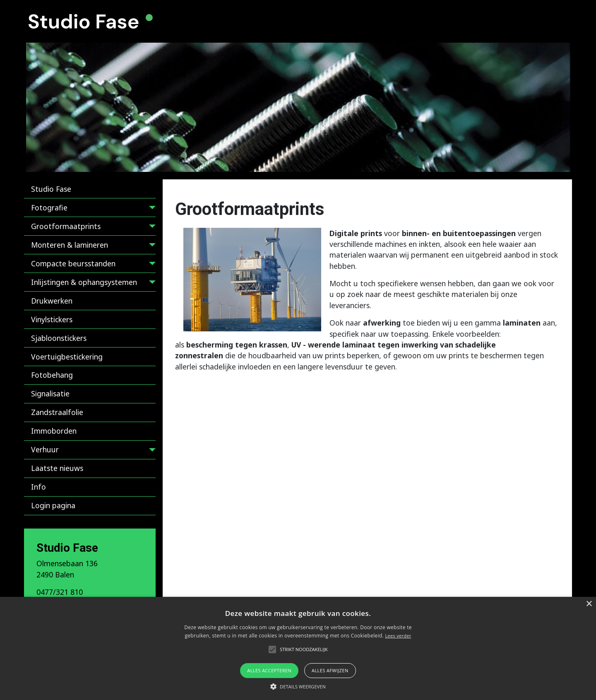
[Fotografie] (150, 209)
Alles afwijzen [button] (330, 670)
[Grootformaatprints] (150, 228)
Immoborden (54, 431)
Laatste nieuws (57, 468)
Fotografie (49, 208)
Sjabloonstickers (59, 338)
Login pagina (53, 505)
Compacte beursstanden (73, 263)
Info (38, 487)
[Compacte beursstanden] (150, 265)
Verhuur (45, 449)
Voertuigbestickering (67, 357)
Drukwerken (52, 301)
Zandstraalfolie (57, 412)
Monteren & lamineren (70, 245)
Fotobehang (52, 375)
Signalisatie (50, 393)
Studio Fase (51, 189)
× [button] (589, 604)
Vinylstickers (52, 319)
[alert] (298, 648)
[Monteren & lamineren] (150, 246)
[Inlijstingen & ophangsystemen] (150, 284)
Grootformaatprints (66, 226)
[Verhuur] (150, 451)
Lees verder (398, 636)
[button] (298, 686)
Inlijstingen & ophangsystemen (84, 282)
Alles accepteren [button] (269, 670)
